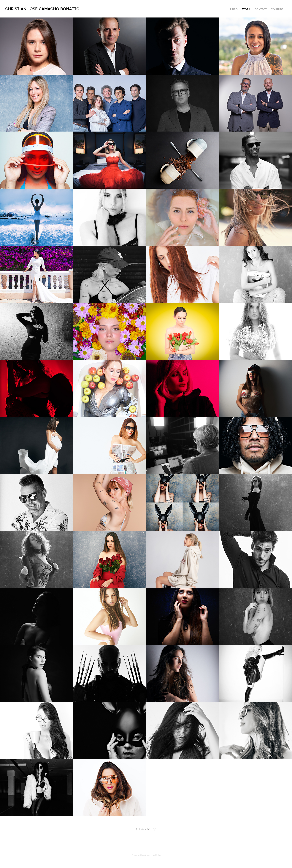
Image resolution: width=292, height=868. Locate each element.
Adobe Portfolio (152, 855)
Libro (234, 9)
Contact (261, 9)
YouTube (277, 9)
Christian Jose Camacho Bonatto (42, 9)
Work (246, 9)
